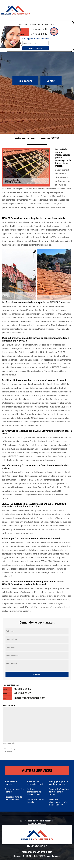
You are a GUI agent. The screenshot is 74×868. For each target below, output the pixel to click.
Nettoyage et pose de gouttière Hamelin (59, 783)
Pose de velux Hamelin (11, 783)
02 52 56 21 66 (39, 29)
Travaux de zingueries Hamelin (14, 790)
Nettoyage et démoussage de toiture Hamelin (34, 792)
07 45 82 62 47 (39, 34)
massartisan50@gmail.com (30, 698)
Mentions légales (37, 824)
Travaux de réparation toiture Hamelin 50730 (59, 792)
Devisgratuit (54, 31)
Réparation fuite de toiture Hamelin (13, 798)
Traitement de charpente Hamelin (36, 783)
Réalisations (25, 81)
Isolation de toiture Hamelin (36, 801)
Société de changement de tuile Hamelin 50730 (58, 802)
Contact (51, 81)
